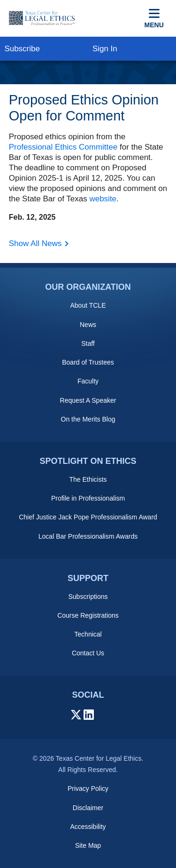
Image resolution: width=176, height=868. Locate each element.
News (88, 325)
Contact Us (88, 653)
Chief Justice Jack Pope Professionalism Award (88, 517)
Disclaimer (88, 808)
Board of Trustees (88, 362)
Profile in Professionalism (88, 498)
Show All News (35, 243)
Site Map (88, 845)
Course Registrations (88, 615)
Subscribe (22, 49)
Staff (88, 343)
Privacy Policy (88, 788)
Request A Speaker (88, 400)
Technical (88, 634)
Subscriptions (88, 597)
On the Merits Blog (88, 419)
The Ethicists (88, 479)
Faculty (88, 381)
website (103, 199)
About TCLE (88, 305)
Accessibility (88, 827)
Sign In (105, 49)
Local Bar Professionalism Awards (88, 536)
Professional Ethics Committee (63, 147)
